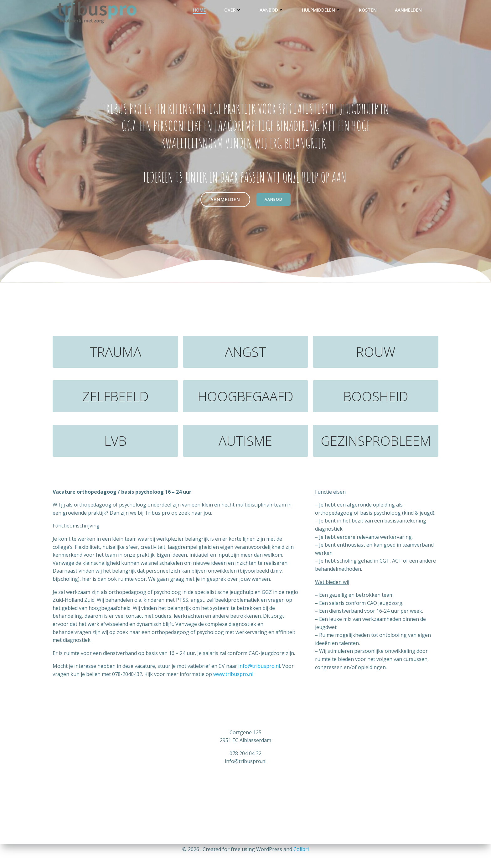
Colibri (301, 849)
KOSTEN (368, 10)
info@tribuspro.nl (259, 666)
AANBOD (272, 10)
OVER (233, 10)
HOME (199, 10)
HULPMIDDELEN (321, 10)
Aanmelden (408, 10)
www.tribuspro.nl (233, 674)
